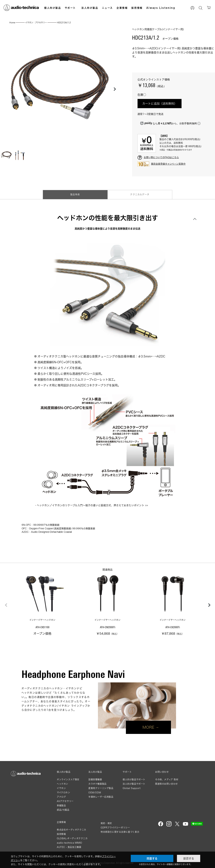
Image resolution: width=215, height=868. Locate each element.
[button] (114, 89)
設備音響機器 (95, 780)
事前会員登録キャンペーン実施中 (168, 164)
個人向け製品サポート (134, 780)
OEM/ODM (95, 793)
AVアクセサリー (65, 801)
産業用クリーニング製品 (101, 788)
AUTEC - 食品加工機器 (69, 847)
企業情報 (122, 8)
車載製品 (61, 806)
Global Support (132, 788)
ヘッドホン (62, 784)
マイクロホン (63, 793)
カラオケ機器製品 (97, 784)
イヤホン (61, 788)
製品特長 (75, 195)
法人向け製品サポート (134, 784)
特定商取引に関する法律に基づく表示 (120, 832)
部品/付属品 (63, 810)
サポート (70, 8)
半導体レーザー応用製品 (101, 797)
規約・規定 (106, 823)
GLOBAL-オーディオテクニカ (72, 838)
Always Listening (161, 8)
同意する (152, 858)
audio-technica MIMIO (70, 843)
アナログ (61, 797)
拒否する (189, 858)
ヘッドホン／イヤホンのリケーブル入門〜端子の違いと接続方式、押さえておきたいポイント (91, 505)
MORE (148, 727)
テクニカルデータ (140, 195)
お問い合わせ (162, 772)
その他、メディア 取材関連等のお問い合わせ (167, 782)
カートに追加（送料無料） (160, 104)
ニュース (107, 8)
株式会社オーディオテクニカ (72, 830)
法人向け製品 (90, 8)
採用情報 (137, 8)
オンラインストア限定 (68, 780)
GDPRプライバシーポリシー (115, 828)
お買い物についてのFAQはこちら (161, 157)
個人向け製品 (53, 8)
